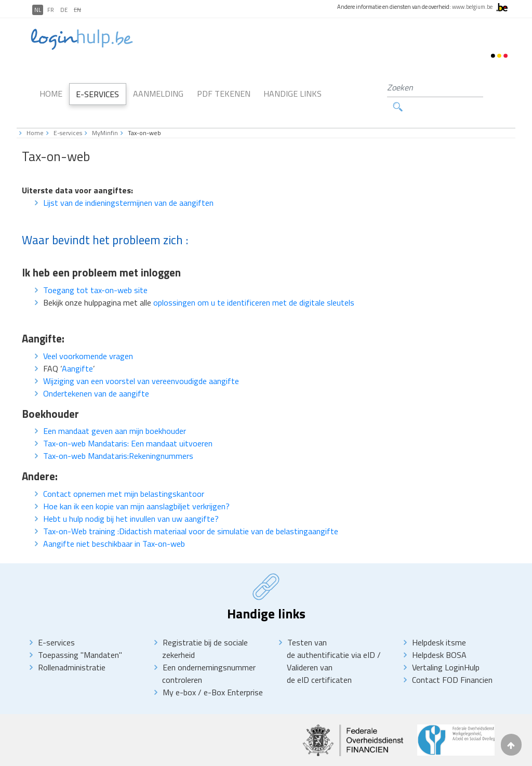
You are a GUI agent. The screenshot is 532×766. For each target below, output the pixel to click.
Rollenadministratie (72, 649)
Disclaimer (86, 756)
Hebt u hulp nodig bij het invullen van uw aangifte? (131, 500)
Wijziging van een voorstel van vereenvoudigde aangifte (141, 362)
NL (38, 10)
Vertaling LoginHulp (446, 649)
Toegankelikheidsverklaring (189, 756)
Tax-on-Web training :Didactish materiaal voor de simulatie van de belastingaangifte (191, 512)
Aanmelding (158, 84)
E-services (68, 114)
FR (51, 10)
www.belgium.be (472, 7)
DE (64, 10)
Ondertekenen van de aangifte (96, 375)
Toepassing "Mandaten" (80, 636)
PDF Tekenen (224, 84)
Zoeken (489, 88)
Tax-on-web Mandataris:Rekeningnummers (118, 438)
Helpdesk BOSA (439, 636)
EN (77, 10)
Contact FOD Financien (452, 661)
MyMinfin (105, 114)
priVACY (125, 756)
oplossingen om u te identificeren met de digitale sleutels (254, 284)
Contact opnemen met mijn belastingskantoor (124, 475)
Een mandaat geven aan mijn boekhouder (115, 413)
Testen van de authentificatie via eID (332, 630)
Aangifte (77, 350)
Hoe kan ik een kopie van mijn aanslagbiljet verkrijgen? (136, 487)
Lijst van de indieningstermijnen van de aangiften (128, 184)
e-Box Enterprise (233, 673)
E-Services (97, 85)
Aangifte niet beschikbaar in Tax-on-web (114, 525)
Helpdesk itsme (439, 624)
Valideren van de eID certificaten (319, 655)
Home (51, 84)
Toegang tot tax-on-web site (95, 271)
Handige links (292, 84)
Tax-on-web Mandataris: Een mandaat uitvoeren (128, 425)
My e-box (179, 673)
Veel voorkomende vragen (88, 337)
